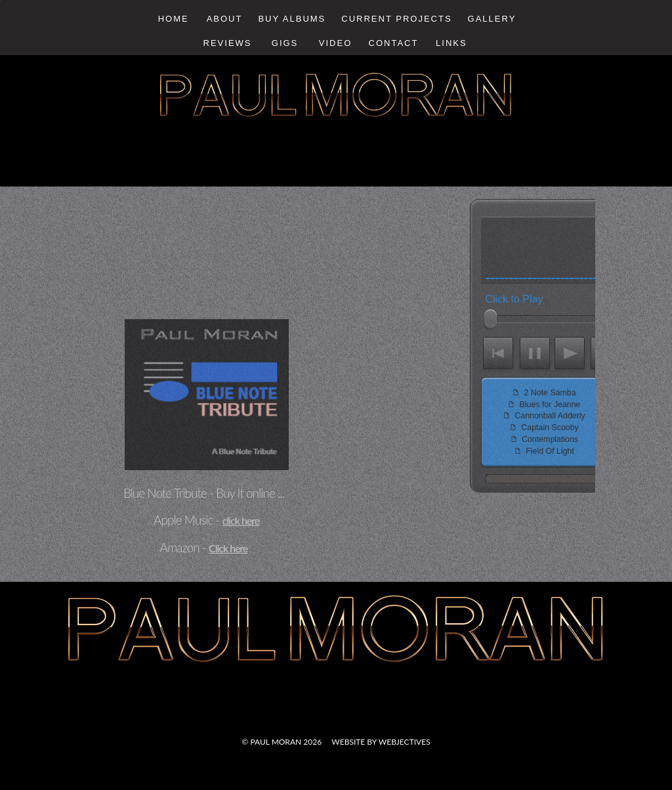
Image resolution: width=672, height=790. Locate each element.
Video (335, 43)
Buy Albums (292, 19)
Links (451, 43)
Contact (394, 43)
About (225, 19)
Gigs (285, 43)
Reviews (228, 43)
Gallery (492, 19)
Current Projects (396, 19)
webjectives (405, 742)
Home (174, 19)
